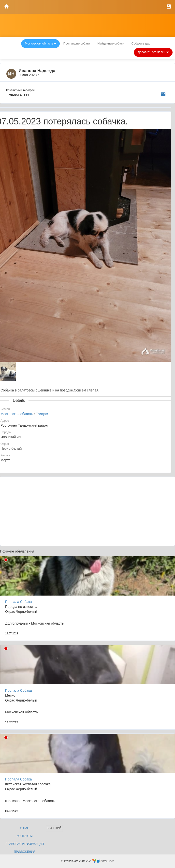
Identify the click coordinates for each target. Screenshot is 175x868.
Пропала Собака (18, 602)
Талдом (42, 414)
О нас (25, 828)
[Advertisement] (87, 511)
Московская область (17, 414)
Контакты (25, 836)
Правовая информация (25, 844)
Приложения (24, 852)
